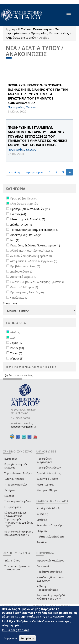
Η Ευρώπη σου (13, 507)
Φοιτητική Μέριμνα (48, 490)
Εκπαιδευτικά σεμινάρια (51, 525)
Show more (10, 303)
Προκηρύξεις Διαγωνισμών (44, 460)
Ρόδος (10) (17, 348)
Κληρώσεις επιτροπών (21, 37)
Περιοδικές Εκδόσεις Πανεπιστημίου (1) (35, 245)
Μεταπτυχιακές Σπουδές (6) (28, 219)
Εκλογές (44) (18, 214)
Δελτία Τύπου (12, 561)
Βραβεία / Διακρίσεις (49, 473)
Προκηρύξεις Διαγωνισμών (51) (30, 209)
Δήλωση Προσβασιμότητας (47, 588)
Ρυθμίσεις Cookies (16, 630)
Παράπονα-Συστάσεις (49, 572)
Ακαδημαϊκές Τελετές (49, 508)
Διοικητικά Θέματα (48, 479)
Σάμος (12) (17, 343)
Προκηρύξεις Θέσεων (45, 33)
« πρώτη (14, 172)
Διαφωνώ (27, 638)
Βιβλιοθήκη (11, 459)
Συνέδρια (42, 542)
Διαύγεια (10, 490)
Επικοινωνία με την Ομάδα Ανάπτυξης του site (52, 597)
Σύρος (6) (16, 353)
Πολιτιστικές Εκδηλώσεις (51, 537)
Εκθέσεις (42, 520)
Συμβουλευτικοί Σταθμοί (18, 473)
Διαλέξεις (42, 514)
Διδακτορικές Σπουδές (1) (26, 235)
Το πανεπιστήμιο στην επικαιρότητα (17, 568)
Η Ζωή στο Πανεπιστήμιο (35, 29)
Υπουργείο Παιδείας (16, 485)
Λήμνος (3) (17, 358)
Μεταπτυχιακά (45, 485)
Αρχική (10, 29)
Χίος (66, 33)
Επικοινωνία (44, 566)
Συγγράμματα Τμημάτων (18, 501)
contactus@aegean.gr (23, 427)
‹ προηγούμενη (34, 172)
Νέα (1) (15, 240)
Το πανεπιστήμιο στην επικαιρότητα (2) (35, 230)
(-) (7, 375)
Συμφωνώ (10, 638)
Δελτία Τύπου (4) (21, 224)
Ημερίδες (42, 531)
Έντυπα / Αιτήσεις (14, 479)
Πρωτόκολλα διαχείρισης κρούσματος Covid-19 (18, 533)
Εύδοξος (9, 496)
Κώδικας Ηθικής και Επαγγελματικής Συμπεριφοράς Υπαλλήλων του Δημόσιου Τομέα (19, 519)
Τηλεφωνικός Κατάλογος (50, 561)
